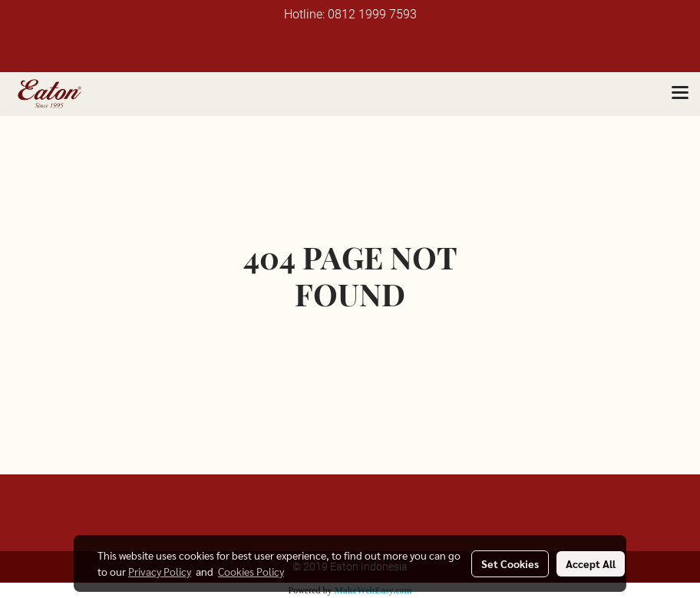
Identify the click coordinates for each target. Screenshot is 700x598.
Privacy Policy (160, 571)
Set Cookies (510, 563)
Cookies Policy (251, 571)
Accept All (591, 563)
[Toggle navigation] (680, 94)
